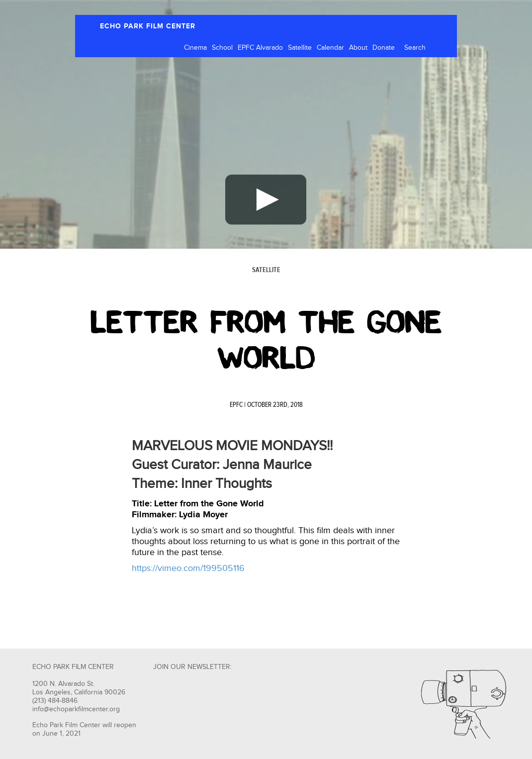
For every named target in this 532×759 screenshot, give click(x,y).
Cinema (195, 48)
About (358, 48)
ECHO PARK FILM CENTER (148, 26)
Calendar (330, 48)
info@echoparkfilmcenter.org (76, 709)
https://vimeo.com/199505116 (188, 568)
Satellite (300, 48)
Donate (384, 48)
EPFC (236, 405)
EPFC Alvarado (260, 48)
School (222, 48)
